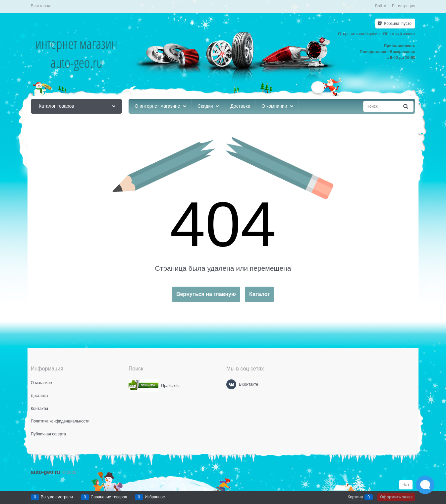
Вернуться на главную (206, 294)
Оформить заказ (396, 497)
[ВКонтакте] (231, 384)
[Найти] (406, 107)
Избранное (155, 497)
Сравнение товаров (109, 497)
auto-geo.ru (45, 472)
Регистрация (404, 6)
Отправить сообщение (359, 34)
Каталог (259, 294)
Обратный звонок (399, 34)
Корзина (355, 497)
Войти (381, 6)
